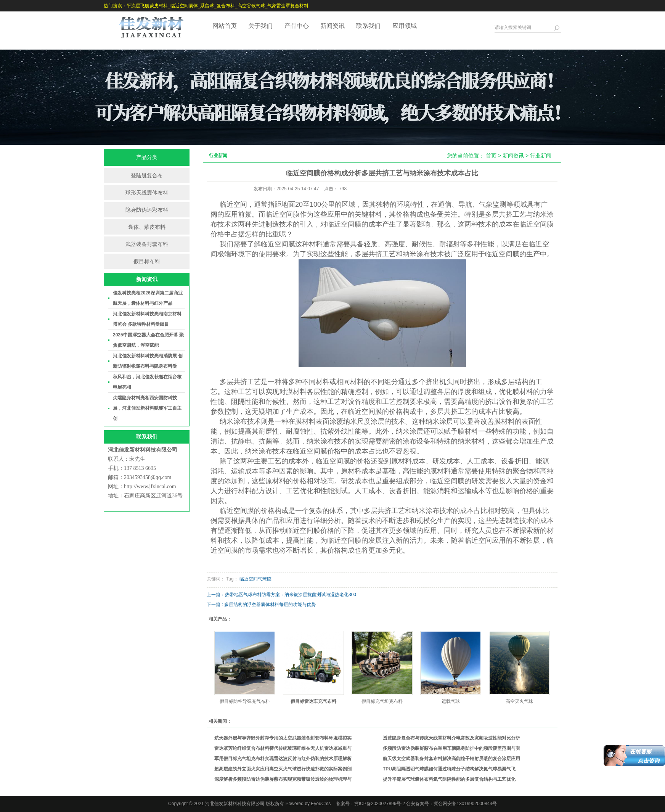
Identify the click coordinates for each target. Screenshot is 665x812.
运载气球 (451, 701)
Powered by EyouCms (307, 804)
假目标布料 (147, 261)
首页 (491, 156)
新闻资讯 (332, 26)
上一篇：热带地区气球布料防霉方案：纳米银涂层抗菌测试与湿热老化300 (281, 595)
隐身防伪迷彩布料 (147, 210)
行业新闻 (541, 156)
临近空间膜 (536, 224)
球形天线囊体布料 (147, 193)
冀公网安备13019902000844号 (465, 804)
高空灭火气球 (519, 701)
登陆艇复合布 (147, 175)
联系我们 (368, 26)
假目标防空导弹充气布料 (245, 701)
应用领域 (405, 26)
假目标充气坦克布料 (382, 701)
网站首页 (225, 26)
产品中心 (297, 26)
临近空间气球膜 (255, 579)
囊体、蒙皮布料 (147, 227)
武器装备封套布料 (147, 244)
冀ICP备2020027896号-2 (380, 804)
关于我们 (260, 26)
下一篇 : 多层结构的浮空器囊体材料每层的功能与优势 (261, 605)
